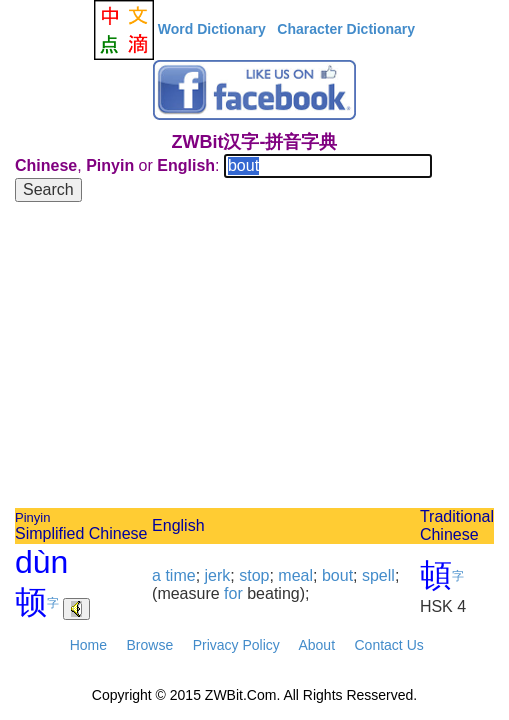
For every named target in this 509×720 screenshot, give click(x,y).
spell (378, 575)
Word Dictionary (212, 29)
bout (337, 575)
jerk (218, 575)
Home (88, 645)
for (233, 593)
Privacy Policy (236, 645)
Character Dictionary (346, 29)
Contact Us (389, 645)
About (316, 645)
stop (254, 575)
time (180, 575)
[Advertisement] (254, 358)
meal (295, 575)
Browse (149, 645)
